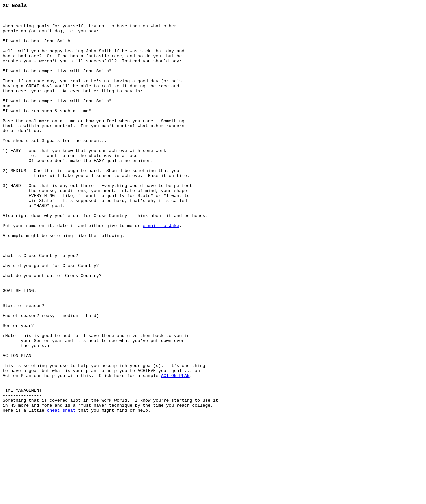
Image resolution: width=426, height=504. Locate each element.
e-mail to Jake (161, 269)
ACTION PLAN (175, 449)
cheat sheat (61, 491)
